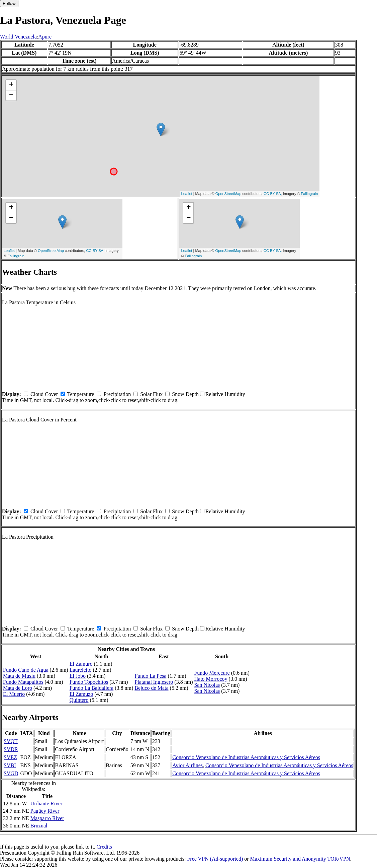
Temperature (81, 394)
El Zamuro (81, 664)
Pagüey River (45, 811)
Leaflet (187, 194)
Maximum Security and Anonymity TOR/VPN (300, 859)
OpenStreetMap (228, 194)
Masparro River (47, 818)
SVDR (11, 749)
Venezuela (26, 37)
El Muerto (14, 694)
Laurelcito (81, 670)
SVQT (11, 741)
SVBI (10, 765)
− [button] (11, 95)
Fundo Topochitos (89, 682)
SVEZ (10, 757)
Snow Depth (185, 394)
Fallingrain (310, 194)
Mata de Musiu (19, 676)
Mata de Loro (18, 688)
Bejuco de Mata (151, 688)
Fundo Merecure (212, 673)
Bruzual (39, 826)
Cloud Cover (44, 394)
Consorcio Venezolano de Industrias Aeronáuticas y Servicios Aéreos (246, 757)
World (7, 37)
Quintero (79, 700)
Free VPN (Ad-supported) (215, 859)
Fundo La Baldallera (92, 688)
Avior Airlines (187, 765)
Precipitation (117, 394)
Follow (9, 4)
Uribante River (46, 804)
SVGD (11, 773)
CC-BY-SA (272, 194)
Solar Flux (151, 394)
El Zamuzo (81, 694)
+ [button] (11, 85)
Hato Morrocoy (211, 679)
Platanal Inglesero (154, 682)
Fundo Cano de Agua (26, 670)
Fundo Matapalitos (23, 682)
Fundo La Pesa (150, 676)
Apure (45, 37)
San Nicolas (207, 685)
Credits (104, 847)
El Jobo (78, 676)
